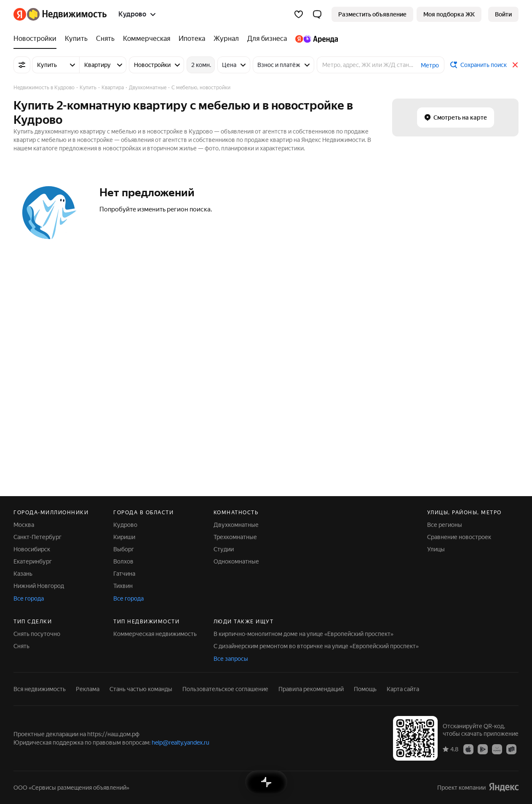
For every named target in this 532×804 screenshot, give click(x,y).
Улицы (436, 549)
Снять (21, 646)
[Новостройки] (37, 39)
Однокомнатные (236, 561)
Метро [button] (430, 65)
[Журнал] (226, 39)
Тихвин (123, 586)
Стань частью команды (141, 689)
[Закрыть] (515, 65)
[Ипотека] (192, 39)
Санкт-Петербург (37, 537)
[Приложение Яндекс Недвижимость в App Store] (468, 749)
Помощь (365, 689)
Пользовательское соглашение (225, 689)
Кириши (124, 537)
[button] (317, 14)
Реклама (88, 689)
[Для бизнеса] (267, 39)
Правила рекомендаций (311, 689)
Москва (24, 525)
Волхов (123, 561)
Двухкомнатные (236, 525)
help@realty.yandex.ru (180, 743)
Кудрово (125, 525)
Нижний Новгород (39, 586)
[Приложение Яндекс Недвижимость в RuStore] (511, 749)
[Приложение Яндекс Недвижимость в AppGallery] (497, 749)
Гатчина (124, 574)
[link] (503, 14)
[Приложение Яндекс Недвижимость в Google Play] (483, 749)
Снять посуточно (37, 634)
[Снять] (105, 39)
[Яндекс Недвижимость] (67, 14)
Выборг (124, 549)
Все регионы (445, 525)
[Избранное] (299, 14)
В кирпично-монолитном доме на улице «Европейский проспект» (303, 634)
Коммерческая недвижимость (155, 634)
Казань (23, 574)
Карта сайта (403, 689)
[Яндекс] (20, 14)
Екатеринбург (33, 561)
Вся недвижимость (40, 689)
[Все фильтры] (22, 65)
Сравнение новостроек (459, 537)
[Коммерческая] (147, 39)
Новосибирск (32, 549)
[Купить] (76, 39)
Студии (224, 549)
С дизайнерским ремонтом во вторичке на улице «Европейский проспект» (316, 646)
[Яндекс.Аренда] (314, 39)
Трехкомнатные (235, 537)
